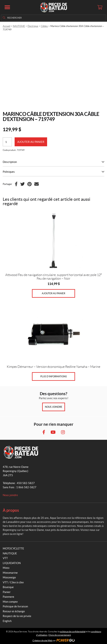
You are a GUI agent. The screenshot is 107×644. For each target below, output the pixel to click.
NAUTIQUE (19, 26)
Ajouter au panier (31, 142)
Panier (7, 592)
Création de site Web (42, 640)
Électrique (33, 26)
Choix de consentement (60, 635)
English (7, 621)
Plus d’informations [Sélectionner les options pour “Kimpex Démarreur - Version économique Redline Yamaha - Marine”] (54, 376)
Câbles (44, 26)
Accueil (6, 26)
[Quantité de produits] (7, 142)
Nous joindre (54, 407)
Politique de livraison (15, 606)
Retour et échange (14, 611)
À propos (11, 510)
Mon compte (10, 602)
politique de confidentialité (73, 632)
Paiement (8, 597)
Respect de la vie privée (17, 616)
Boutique (8, 587)
